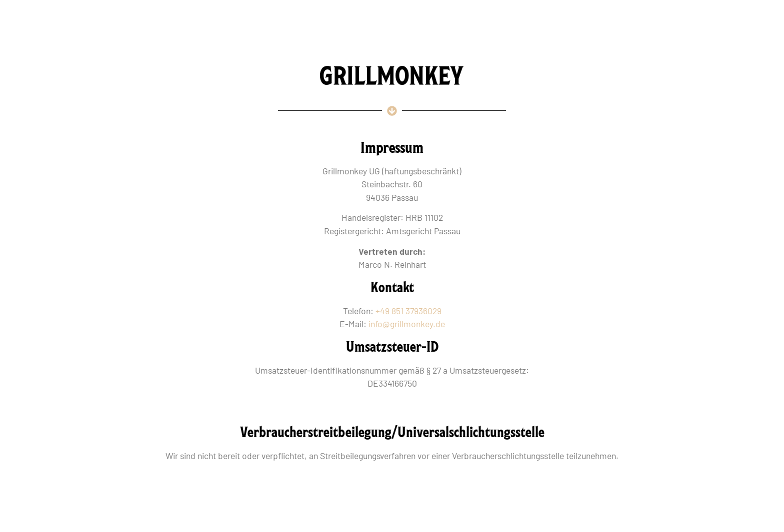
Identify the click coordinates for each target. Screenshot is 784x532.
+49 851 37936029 (408, 311)
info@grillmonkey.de (407, 324)
